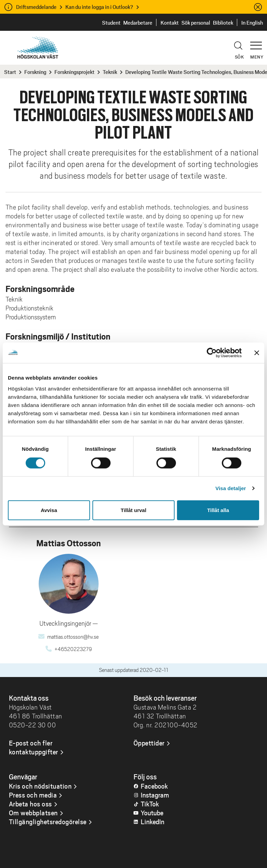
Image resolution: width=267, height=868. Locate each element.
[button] (258, 42)
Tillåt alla (218, 510)
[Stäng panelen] (257, 353)
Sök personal (196, 22)
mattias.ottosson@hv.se (73, 637)
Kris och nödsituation (40, 786)
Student (111, 22)
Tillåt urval (134, 510)
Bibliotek (223, 22)
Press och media (33, 795)
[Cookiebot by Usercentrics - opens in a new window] (212, 353)
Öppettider (149, 743)
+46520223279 (73, 649)
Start (10, 72)
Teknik (110, 72)
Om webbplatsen (33, 813)
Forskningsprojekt (74, 72)
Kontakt (170, 22)
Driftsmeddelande (36, 7)
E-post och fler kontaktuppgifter (34, 747)
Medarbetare (138, 22)
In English (252, 22)
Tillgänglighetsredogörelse (48, 821)
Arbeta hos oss (30, 804)
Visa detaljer (231, 488)
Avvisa (49, 510)
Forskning (35, 72)
